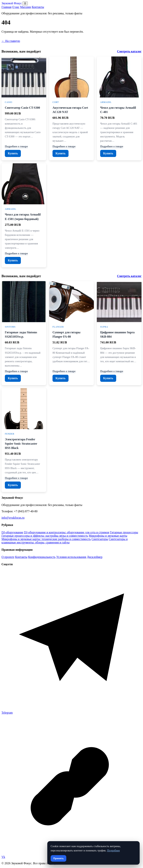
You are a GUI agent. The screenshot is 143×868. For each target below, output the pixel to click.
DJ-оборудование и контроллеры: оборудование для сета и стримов (67, 532)
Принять (58, 858)
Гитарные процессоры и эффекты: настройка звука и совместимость (45, 536)
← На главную (11, 41)
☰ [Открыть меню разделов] (25, 3)
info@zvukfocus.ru (13, 518)
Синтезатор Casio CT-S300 (22, 108)
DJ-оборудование (12, 532)
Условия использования (71, 557)
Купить (13, 153)
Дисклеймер (95, 557)
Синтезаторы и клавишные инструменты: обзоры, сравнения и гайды (65, 541)
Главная (7, 7)
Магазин (26, 7)
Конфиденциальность (42, 557)
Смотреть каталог (129, 51)
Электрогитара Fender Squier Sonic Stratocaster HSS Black (21, 444)
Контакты (38, 7)
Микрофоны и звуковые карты (108, 536)
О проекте (8, 557)
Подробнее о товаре (16, 146)
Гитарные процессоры (124, 532)
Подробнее (113, 850)
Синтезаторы (100, 539)
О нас (16, 7)
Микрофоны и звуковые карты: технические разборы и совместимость (46, 539)
